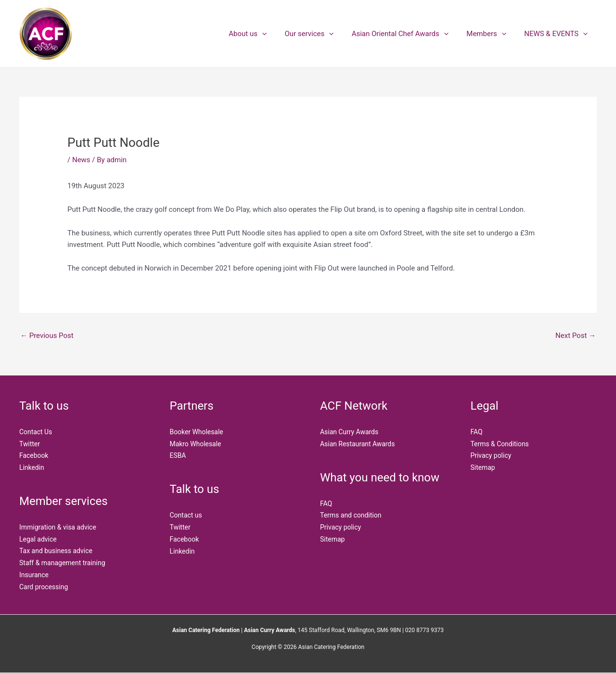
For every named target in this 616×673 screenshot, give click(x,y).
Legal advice (38, 539)
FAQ (326, 504)
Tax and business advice (56, 551)
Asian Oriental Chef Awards (409, 34)
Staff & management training (62, 563)
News (81, 160)
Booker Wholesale (197, 432)
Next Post (576, 336)
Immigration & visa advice (58, 527)
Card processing (44, 587)
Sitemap (332, 539)
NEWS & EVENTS (558, 34)
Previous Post (47, 336)
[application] (278, 34)
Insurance (34, 575)
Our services (322, 34)
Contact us (186, 515)
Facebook (34, 455)
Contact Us (36, 432)
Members (492, 34)
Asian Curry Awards (349, 432)
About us (264, 34)
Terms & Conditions (500, 444)
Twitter (30, 444)
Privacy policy (340, 527)
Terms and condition (351, 515)
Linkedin (32, 467)
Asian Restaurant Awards (358, 444)
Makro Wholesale (196, 444)
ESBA (178, 455)
